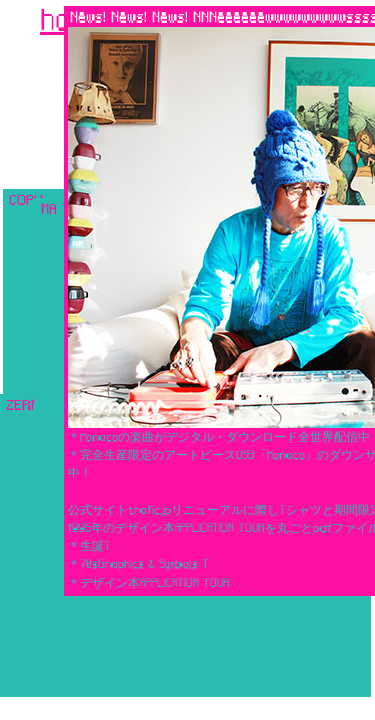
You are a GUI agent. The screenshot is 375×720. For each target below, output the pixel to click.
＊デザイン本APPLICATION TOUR (149, 582)
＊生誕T (89, 545)
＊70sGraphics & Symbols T (138, 563)
